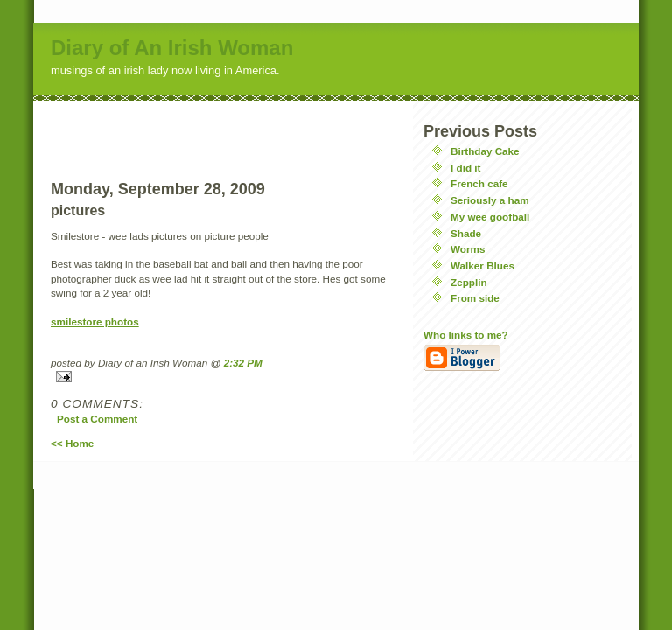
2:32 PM (243, 363)
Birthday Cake (485, 151)
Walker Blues (483, 266)
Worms (468, 249)
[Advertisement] (226, 127)
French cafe (479, 183)
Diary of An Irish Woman (172, 48)
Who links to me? (466, 335)
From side (475, 298)
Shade (466, 233)
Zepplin (469, 282)
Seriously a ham (490, 200)
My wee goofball (490, 217)
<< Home (72, 443)
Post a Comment (97, 419)
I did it (465, 168)
